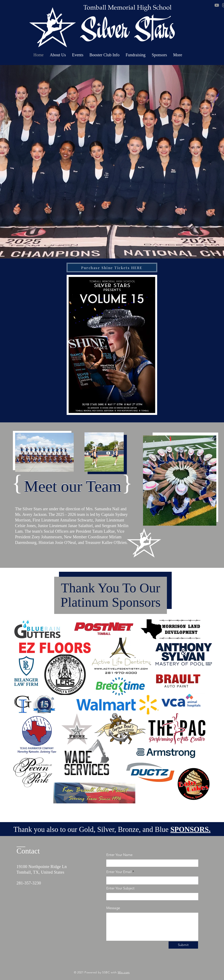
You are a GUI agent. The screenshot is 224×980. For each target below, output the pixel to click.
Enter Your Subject (120, 888)
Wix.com (124, 972)
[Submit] (183, 945)
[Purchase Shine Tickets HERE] (112, 267)
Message (113, 908)
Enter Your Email (119, 872)
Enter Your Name (119, 855)
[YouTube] (217, 5)
